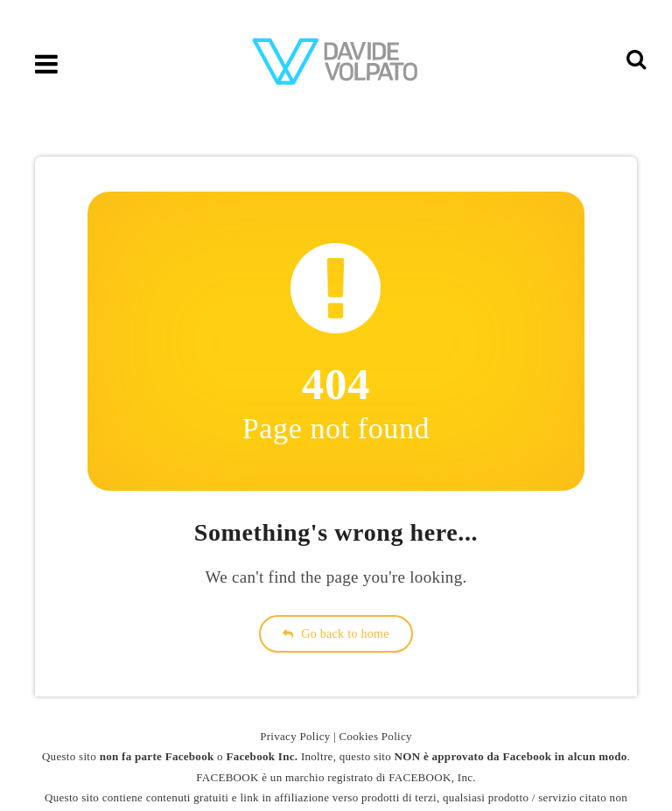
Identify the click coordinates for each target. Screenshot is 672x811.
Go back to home (336, 634)
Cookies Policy (376, 736)
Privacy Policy (295, 736)
